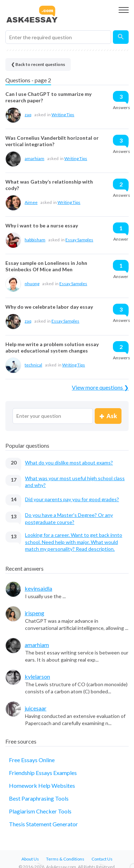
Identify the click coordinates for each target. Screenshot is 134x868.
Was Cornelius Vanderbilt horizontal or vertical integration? (52, 141)
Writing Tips (63, 115)
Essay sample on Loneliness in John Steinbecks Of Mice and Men (46, 266)
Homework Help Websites (42, 785)
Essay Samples (79, 240)
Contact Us (102, 859)
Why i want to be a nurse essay (42, 225)
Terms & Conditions (65, 859)
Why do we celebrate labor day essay (49, 307)
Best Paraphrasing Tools (39, 798)
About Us (30, 859)
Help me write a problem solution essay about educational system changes (52, 347)
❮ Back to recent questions (38, 64)
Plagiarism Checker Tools (40, 811)
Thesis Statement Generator (43, 824)
